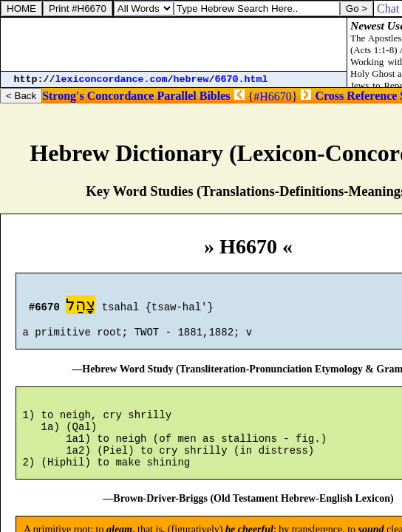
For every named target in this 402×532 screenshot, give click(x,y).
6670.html (242, 79)
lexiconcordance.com (112, 79)
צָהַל (81, 307)
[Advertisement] (174, 44)
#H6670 (273, 96)
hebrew (191, 79)
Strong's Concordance (98, 96)
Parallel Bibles (193, 96)
